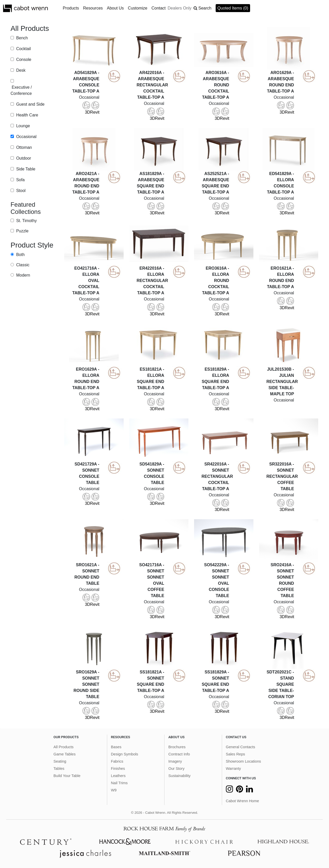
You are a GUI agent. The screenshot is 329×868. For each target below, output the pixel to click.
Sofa (20, 180)
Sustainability (179, 776)
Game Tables (65, 754)
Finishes (118, 769)
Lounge (22, 126)
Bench (21, 38)
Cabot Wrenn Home (243, 801)
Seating (60, 761)
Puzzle (22, 231)
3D (86, 108)
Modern (22, 275)
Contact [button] (158, 8)
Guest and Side (30, 104)
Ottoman (23, 147)
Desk (20, 70)
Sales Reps (236, 754)
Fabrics (117, 761)
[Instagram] (229, 791)
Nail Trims (119, 783)
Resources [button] (93, 8)
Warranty (234, 769)
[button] (203, 8)
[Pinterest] (239, 791)
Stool (20, 191)
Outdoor (23, 158)
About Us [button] (115, 8)
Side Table (25, 169)
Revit (95, 108)
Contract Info (179, 754)
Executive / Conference (21, 90)
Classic (22, 265)
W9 (114, 790)
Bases (116, 747)
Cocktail (23, 49)
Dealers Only (179, 8)
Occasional (26, 137)
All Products (63, 747)
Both (20, 255)
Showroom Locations (244, 761)
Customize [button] (138, 8)
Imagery (175, 761)
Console (23, 60)
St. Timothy (26, 221)
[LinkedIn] (249, 791)
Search (205, 8)
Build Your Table (67, 776)
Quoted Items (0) (233, 8)
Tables (59, 769)
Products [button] (71, 8)
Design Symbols (125, 754)
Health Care (26, 115)
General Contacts (241, 747)
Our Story (176, 769)
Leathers (118, 776)
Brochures (177, 747)
